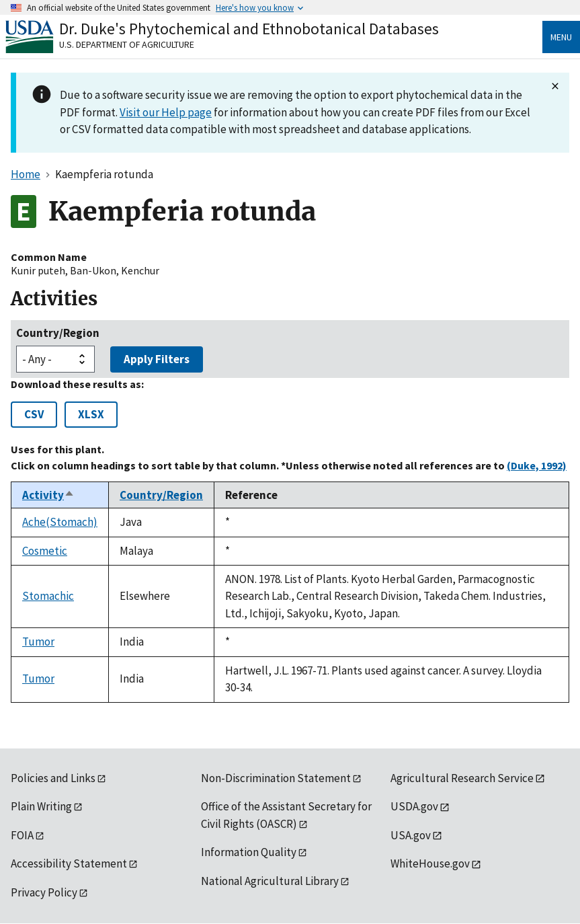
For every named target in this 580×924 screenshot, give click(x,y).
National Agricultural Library (270, 881)
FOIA (22, 835)
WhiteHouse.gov (430, 863)
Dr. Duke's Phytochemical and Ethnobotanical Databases (249, 29)
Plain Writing (41, 806)
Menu (561, 37)
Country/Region (58, 333)
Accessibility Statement (69, 863)
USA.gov (411, 835)
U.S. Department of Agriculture (127, 44)
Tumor (38, 642)
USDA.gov (414, 806)
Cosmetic (45, 551)
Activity (48, 495)
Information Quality (249, 852)
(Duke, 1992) (537, 465)
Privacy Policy (44, 892)
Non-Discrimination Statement (276, 778)
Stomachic (48, 596)
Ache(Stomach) (60, 522)
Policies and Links (53, 778)
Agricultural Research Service (462, 778)
